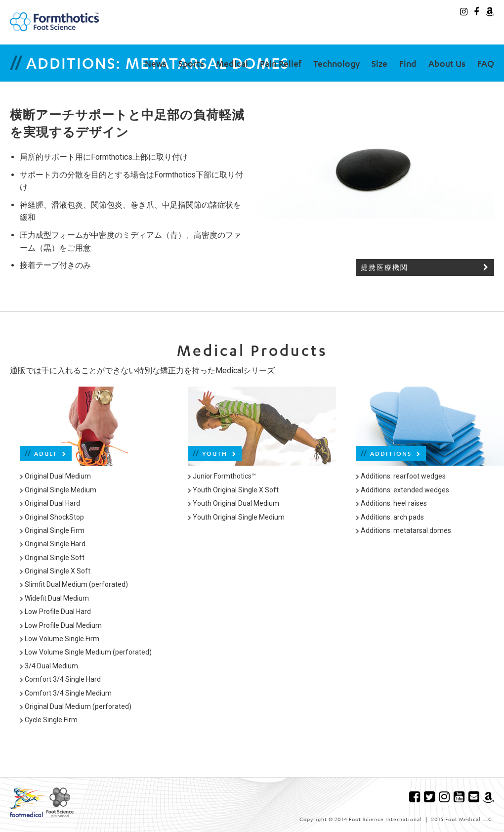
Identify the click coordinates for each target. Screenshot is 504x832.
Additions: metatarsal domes (403, 530)
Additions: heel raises (391, 503)
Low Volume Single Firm (60, 639)
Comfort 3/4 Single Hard (60, 679)
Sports (191, 63)
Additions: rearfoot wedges (401, 476)
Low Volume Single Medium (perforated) (86, 652)
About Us (447, 63)
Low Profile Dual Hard (55, 612)
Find (408, 63)
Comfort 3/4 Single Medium (66, 693)
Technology (336, 63)
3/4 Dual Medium (49, 666)
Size (379, 63)
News (156, 63)
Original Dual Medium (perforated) (76, 706)
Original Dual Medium (55, 476)
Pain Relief (281, 63)
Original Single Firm (52, 530)
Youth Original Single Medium (236, 517)
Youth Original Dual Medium (233, 503)
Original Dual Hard (50, 503)
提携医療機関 (425, 268)
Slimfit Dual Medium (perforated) (74, 584)
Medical (232, 63)
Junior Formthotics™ (222, 476)
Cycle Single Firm (49, 720)
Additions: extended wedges (402, 490)
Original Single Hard (53, 544)
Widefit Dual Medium (54, 598)
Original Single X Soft (55, 571)
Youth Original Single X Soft (233, 490)
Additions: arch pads (390, 517)
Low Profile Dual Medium (61, 625)
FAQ (486, 63)
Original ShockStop (52, 517)
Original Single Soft (52, 558)
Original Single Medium (58, 490)
